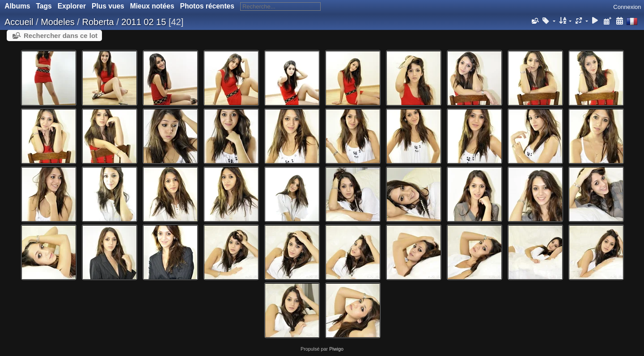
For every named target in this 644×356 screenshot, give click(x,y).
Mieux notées (152, 6)
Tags (44, 6)
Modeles (58, 22)
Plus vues (108, 6)
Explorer (72, 6)
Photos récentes (207, 6)
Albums (17, 6)
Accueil (19, 22)
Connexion (627, 7)
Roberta (98, 22)
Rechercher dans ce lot (61, 36)
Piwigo (336, 349)
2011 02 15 (144, 22)
